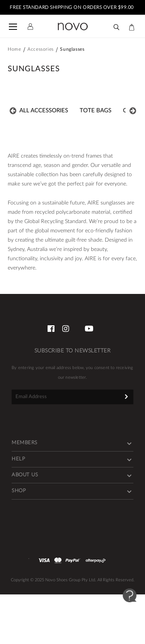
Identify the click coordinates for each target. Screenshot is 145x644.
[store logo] (73, 27)
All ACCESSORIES (44, 111)
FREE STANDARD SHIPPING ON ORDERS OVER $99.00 (72, 7)
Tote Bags (96, 111)
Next (131, 111)
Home (14, 49)
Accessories (41, 49)
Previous (14, 111)
